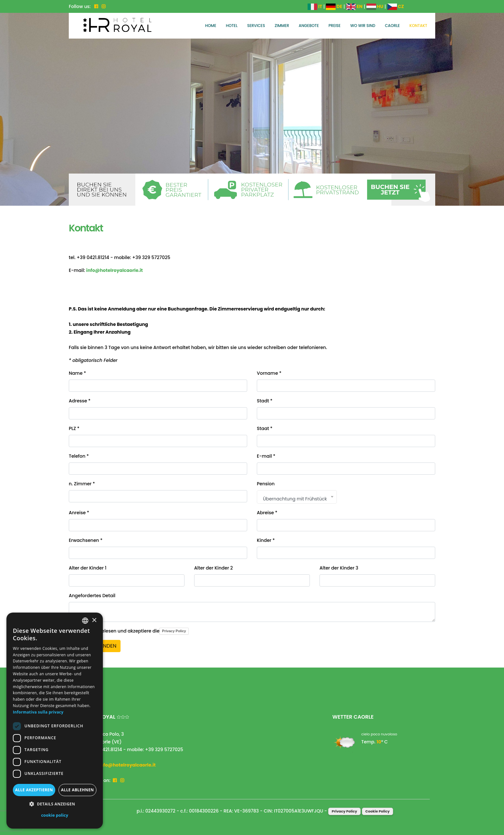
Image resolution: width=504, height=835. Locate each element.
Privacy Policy (174, 631)
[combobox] (85, 621)
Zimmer (282, 26)
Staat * (265, 428)
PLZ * (74, 428)
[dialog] (55, 721)
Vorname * (269, 373)
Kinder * (266, 540)
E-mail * (266, 456)
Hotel (232, 26)
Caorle (392, 26)
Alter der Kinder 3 (339, 568)
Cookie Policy (378, 811)
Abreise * (267, 513)
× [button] (94, 620)
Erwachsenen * (86, 540)
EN (354, 6)
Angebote (309, 26)
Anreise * (79, 513)
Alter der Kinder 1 (88, 568)
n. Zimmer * (82, 484)
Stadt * (265, 401)
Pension (266, 484)
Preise (335, 26)
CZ (396, 6)
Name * (77, 373)
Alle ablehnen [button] (77, 790)
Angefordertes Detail (92, 596)
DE (334, 6)
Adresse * (80, 401)
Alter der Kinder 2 (213, 568)
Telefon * (79, 456)
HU (375, 6)
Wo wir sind (363, 26)
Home (211, 26)
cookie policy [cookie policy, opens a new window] (55, 815)
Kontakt (418, 26)
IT (315, 6)
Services (256, 26)
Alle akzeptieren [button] (34, 790)
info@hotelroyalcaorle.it (114, 270)
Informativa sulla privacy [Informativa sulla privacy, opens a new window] (38, 712)
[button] (55, 804)
